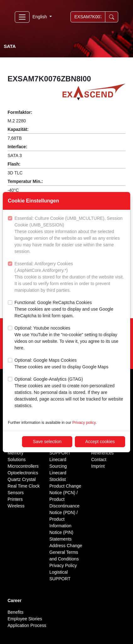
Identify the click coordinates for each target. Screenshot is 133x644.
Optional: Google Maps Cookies (61, 364)
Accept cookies (100, 442)
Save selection (47, 442)
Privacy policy (84, 423)
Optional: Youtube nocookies (70, 338)
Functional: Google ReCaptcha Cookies (70, 310)
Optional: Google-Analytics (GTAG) (70, 393)
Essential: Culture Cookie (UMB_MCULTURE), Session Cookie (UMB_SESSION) (70, 235)
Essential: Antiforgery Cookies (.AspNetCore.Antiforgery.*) (70, 277)
